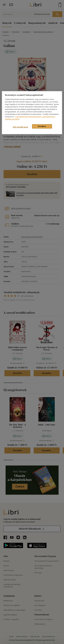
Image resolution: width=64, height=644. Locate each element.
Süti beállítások (20, 127)
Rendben (42, 126)
